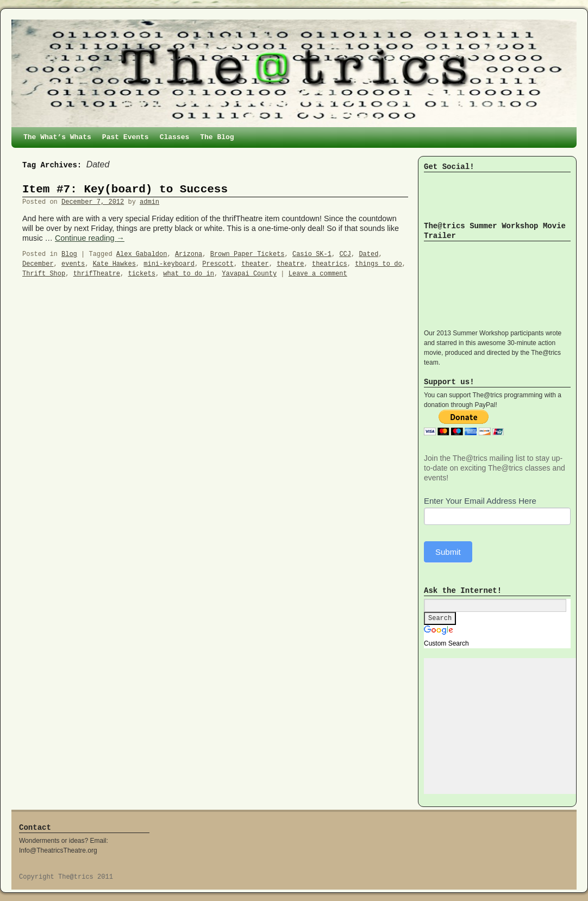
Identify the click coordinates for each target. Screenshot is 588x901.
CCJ (345, 254)
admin (149, 202)
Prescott (218, 264)
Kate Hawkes (114, 264)
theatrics (330, 264)
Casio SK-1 (312, 254)
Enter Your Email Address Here (480, 501)
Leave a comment (318, 274)
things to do (378, 264)
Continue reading (90, 238)
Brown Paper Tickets (248, 254)
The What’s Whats (57, 137)
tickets (141, 274)
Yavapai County (249, 274)
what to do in (189, 274)
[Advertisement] (505, 726)
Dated (368, 254)
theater (255, 264)
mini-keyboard (169, 264)
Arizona (189, 254)
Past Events (126, 137)
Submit (448, 552)
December (38, 264)
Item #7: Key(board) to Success (125, 189)
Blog (69, 254)
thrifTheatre (97, 274)
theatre (290, 264)
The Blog (217, 137)
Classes (175, 137)
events (73, 264)
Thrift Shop (44, 274)
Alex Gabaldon (142, 254)
